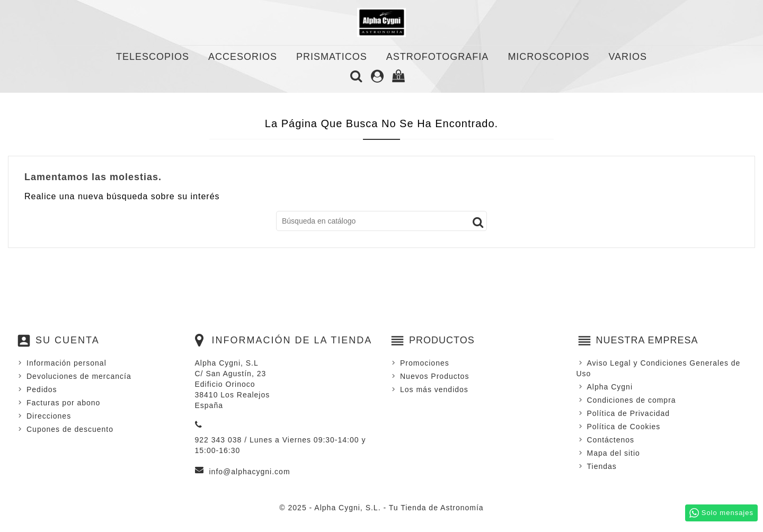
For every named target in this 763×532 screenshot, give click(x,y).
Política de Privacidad (629, 413)
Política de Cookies (624, 427)
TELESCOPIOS (153, 57)
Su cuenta (68, 340)
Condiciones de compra (632, 400)
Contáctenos (611, 440)
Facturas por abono (63, 403)
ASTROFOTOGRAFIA (438, 57)
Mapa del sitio (614, 453)
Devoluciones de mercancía (79, 376)
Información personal (66, 363)
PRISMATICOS (332, 57)
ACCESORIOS (243, 57)
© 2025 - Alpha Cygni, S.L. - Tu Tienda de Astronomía (381, 508)
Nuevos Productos (434, 376)
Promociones (425, 363)
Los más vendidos (434, 389)
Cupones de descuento (70, 429)
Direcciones (49, 416)
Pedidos (42, 389)
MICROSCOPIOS (548, 57)
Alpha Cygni (610, 387)
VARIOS (628, 57)
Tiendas (602, 466)
